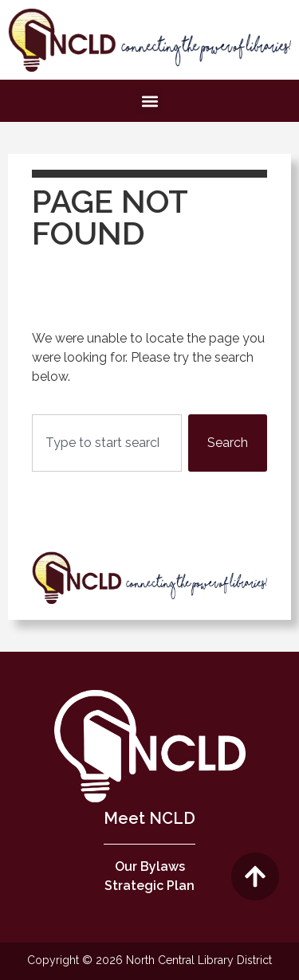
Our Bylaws (150, 866)
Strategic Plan (149, 886)
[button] (149, 101)
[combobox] (107, 443)
